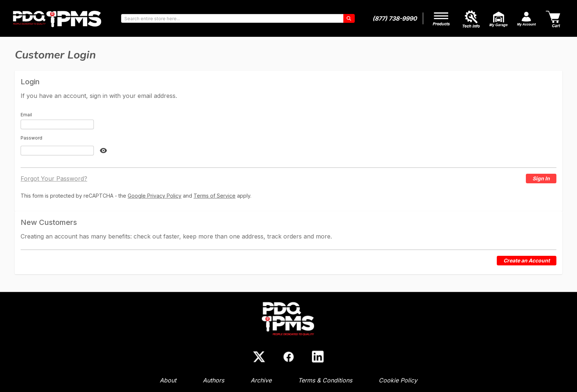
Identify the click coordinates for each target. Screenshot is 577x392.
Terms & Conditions (325, 380)
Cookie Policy (398, 380)
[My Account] (442, 18)
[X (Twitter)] (259, 357)
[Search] (349, 18)
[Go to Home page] (57, 19)
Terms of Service (215, 196)
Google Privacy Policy (155, 196)
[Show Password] (103, 151)
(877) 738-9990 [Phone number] (395, 18)
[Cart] (554, 18)
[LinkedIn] (318, 357)
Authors (213, 380)
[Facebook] (288, 357)
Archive (261, 380)
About (168, 380)
